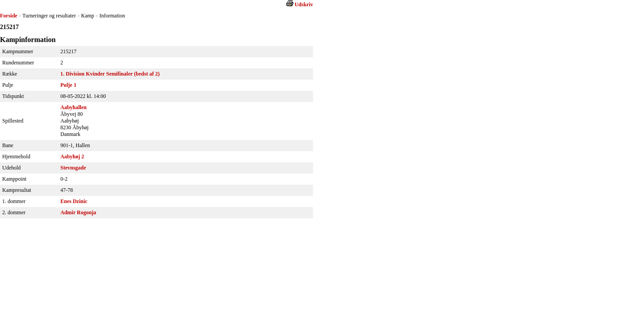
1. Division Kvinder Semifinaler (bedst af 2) (110, 74)
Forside (9, 16)
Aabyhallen (74, 107)
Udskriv (304, 4)
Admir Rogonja (78, 212)
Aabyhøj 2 (72, 157)
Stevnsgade (73, 168)
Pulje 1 (68, 85)
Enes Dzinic (74, 201)
